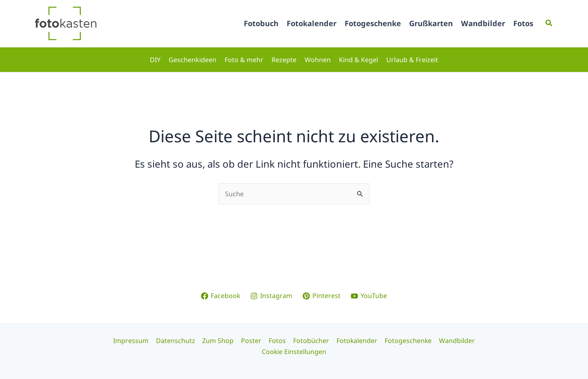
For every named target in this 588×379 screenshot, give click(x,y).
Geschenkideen (193, 60)
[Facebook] (220, 296)
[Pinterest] (322, 296)
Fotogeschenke (373, 23)
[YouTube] (369, 296)
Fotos (523, 23)
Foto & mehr (244, 60)
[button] (549, 23)
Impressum (134, 341)
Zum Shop (219, 341)
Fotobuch (261, 23)
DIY (155, 60)
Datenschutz (178, 341)
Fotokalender (312, 23)
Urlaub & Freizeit (412, 60)
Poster (252, 341)
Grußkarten (431, 23)
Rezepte (284, 60)
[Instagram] (272, 296)
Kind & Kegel (359, 60)
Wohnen (318, 60)
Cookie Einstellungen (294, 352)
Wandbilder (483, 23)
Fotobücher (310, 341)
